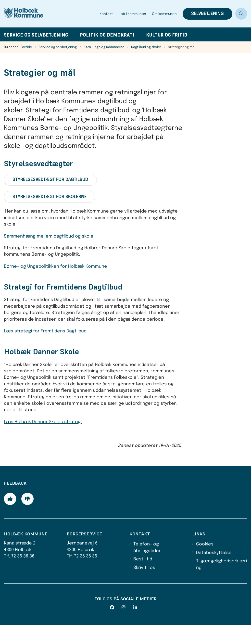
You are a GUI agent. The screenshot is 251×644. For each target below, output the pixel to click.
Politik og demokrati (107, 35)
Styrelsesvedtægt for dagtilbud (50, 180)
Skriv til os (144, 586)
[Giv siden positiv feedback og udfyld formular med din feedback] (10, 517)
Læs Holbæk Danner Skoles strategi (43, 422)
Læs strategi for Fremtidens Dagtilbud (45, 331)
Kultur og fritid (167, 35)
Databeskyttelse (214, 571)
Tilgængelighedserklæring (221, 583)
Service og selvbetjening (36, 35)
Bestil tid (143, 578)
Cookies (205, 563)
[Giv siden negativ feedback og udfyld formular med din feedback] (27, 517)
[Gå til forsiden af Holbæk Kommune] (29, 14)
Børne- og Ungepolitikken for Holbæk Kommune (56, 266)
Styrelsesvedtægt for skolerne (50, 197)
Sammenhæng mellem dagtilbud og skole (49, 236)
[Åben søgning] (241, 14)
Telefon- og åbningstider (147, 566)
